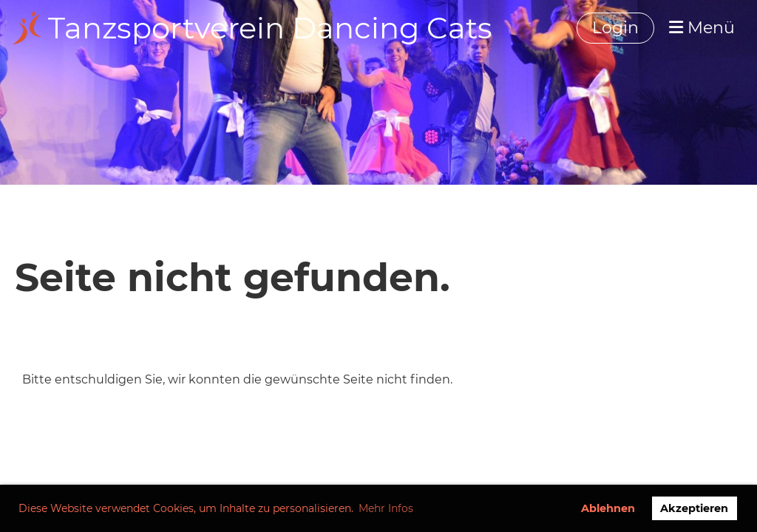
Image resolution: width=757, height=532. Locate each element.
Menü (702, 28)
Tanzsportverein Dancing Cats (270, 28)
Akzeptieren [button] (694, 508)
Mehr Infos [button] (386, 508)
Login (615, 28)
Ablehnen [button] (608, 508)
